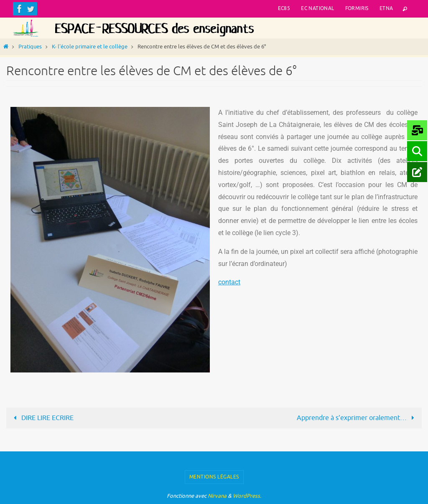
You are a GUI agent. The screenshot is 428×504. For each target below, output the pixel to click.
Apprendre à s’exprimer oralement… (357, 418)
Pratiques (30, 47)
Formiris (357, 8)
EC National (317, 8)
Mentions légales (214, 477)
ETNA (386, 8)
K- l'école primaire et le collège (90, 47)
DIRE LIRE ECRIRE (42, 418)
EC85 (284, 8)
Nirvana (217, 496)
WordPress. (247, 496)
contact (229, 282)
